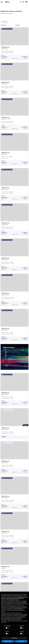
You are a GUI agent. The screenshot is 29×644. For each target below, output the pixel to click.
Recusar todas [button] (8, 641)
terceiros (25, 601)
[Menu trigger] (2, 2)
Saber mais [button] (14, 638)
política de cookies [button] (15, 600)
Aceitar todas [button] (21, 641)
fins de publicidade (17, 608)
